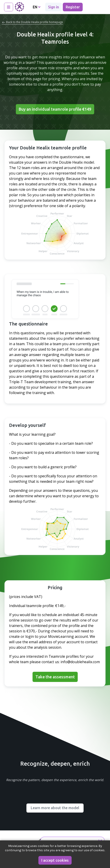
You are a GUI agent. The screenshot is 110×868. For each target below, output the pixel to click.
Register (73, 7)
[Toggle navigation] (9, 7)
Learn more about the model (55, 808)
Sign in (54, 7)
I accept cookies (55, 860)
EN (37, 7)
